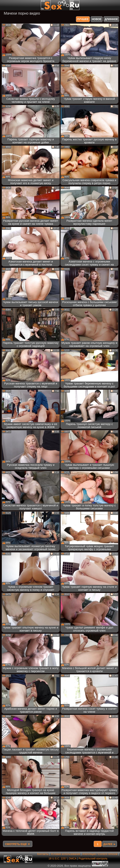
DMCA (73, 859)
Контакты (43, 854)
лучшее (83, 19)
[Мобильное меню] (3, 5)
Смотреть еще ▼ (18, 844)
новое (97, 19)
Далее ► (110, 844)
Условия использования (65, 854)
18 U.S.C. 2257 (58, 859)
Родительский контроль (93, 859)
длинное (111, 19)
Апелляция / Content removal (100, 854)
